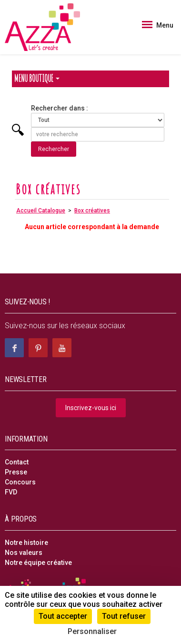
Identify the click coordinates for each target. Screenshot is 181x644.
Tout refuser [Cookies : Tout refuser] (124, 616)
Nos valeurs (24, 553)
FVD (11, 492)
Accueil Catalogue (41, 211)
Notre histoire (26, 543)
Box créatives (92, 211)
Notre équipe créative (38, 563)
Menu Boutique (37, 78)
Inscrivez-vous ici (91, 408)
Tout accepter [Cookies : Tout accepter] (63, 616)
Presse (16, 472)
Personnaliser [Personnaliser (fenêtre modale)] (92, 631)
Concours (20, 482)
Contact (17, 462)
